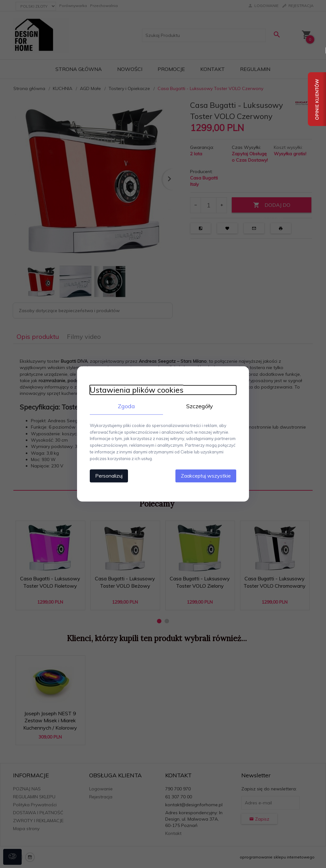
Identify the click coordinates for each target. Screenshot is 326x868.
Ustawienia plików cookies (137, 390)
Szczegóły (200, 406)
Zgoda (126, 406)
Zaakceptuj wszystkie (206, 476)
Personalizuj (109, 476)
